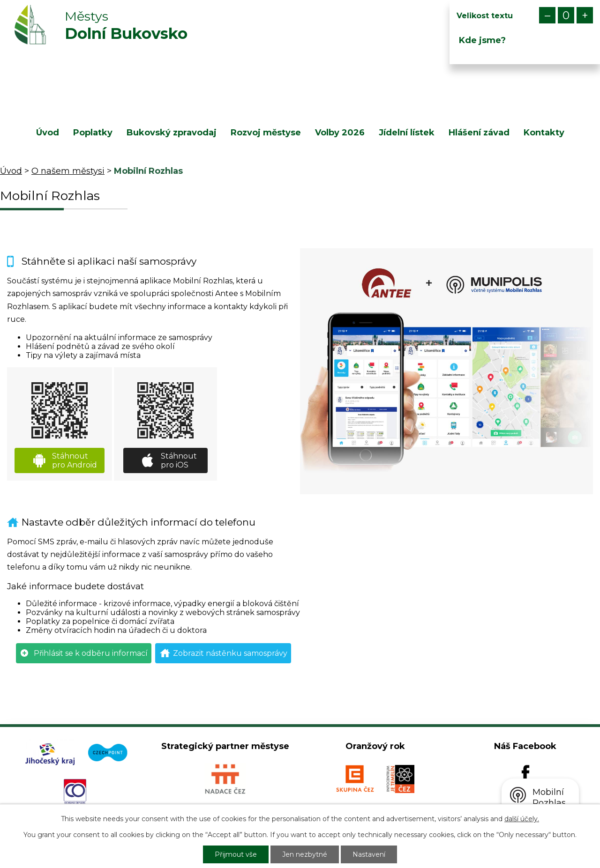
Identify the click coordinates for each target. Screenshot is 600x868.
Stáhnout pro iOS (179, 460)
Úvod (48, 133)
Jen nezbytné (305, 854)
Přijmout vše (236, 854)
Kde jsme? (482, 40)
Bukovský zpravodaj (172, 133)
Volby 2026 (340, 133)
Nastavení (369, 854)
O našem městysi (68, 171)
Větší (585, 15)
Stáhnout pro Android (75, 460)
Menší (547, 15)
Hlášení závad (479, 133)
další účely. (522, 819)
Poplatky (93, 133)
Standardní (566, 15)
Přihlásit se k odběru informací (91, 653)
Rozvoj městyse (266, 133)
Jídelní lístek (407, 133)
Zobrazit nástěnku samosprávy (230, 653)
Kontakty (544, 133)
